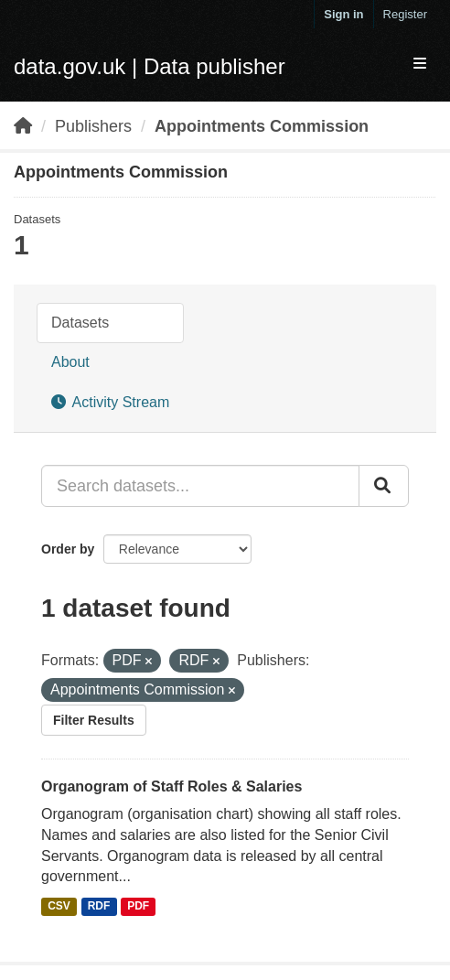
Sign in (343, 14)
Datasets (80, 323)
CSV (59, 906)
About (70, 362)
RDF (99, 906)
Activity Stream (110, 402)
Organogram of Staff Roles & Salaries (171, 786)
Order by (68, 549)
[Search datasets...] (200, 486)
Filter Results (94, 720)
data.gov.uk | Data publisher (150, 66)
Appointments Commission (262, 126)
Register (405, 14)
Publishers (93, 126)
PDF (138, 906)
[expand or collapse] (420, 65)
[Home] (23, 126)
